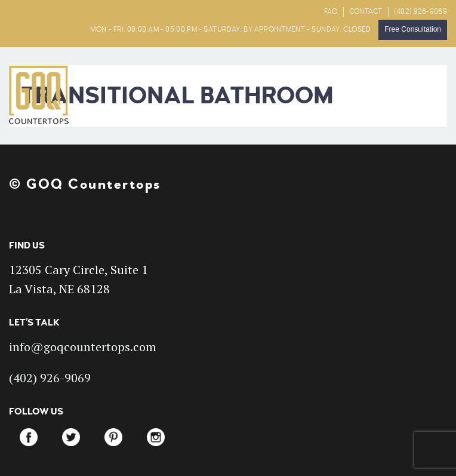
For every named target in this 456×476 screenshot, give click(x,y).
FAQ (331, 12)
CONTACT (366, 12)
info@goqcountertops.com (83, 347)
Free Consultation (413, 29)
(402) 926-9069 (420, 12)
